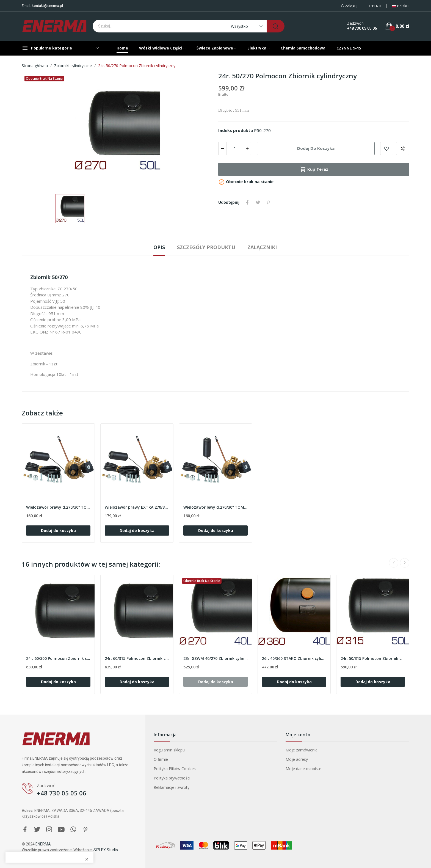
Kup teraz (314, 169)
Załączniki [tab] (262, 247)
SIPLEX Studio (106, 850)
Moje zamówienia (302, 750)
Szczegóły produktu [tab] (206, 247)
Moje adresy (297, 759)
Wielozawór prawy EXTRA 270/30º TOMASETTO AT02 (137, 507)
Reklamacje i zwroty (172, 787)
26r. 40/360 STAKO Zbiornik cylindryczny (294, 658)
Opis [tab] (159, 247)
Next (405, 563)
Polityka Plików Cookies (175, 769)
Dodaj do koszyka (316, 148)
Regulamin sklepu (169, 750)
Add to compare (403, 148)
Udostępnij (247, 202)
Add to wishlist (387, 148)
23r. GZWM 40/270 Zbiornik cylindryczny (215, 658)
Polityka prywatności (172, 778)
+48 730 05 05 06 (362, 28)
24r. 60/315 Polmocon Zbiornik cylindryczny (137, 658)
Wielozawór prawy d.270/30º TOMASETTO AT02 (58, 507)
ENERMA (43, 844)
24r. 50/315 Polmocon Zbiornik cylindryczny (373, 658)
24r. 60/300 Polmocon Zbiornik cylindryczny (58, 658)
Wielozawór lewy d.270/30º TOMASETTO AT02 (215, 507)
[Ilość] (235, 148)
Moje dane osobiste (303, 769)
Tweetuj (258, 202)
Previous (394, 563)
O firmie (161, 759)
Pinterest (268, 202)
